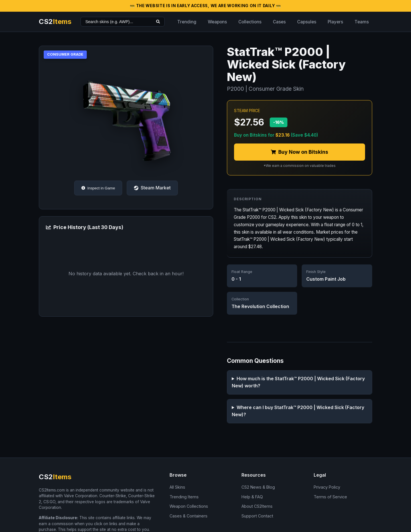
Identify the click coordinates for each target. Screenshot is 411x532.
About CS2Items (257, 506)
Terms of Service (330, 497)
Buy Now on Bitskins (300, 152)
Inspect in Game (98, 188)
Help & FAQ (252, 497)
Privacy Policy (327, 487)
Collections (250, 22)
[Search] (158, 22)
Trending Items (184, 497)
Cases (279, 22)
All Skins (177, 487)
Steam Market (152, 188)
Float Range (242, 272)
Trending (187, 22)
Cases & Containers (189, 516)
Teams (362, 22)
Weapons (217, 22)
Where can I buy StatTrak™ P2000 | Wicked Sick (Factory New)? (298, 411)
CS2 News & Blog (258, 487)
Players (335, 22)
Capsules (307, 22)
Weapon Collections (189, 506)
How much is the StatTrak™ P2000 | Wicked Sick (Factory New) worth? (298, 382)
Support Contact (257, 516)
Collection (240, 299)
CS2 (55, 22)
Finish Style (316, 272)
